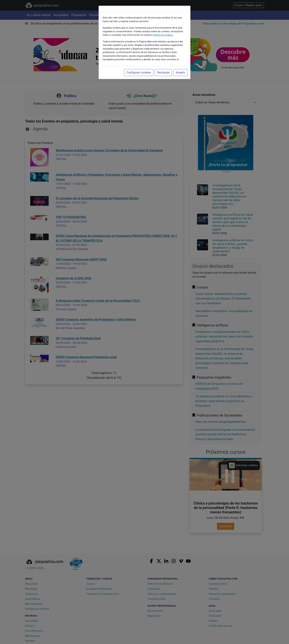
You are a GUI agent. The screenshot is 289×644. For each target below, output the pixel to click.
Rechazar (163, 72)
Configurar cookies (139, 72)
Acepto (180, 72)
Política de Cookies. (163, 35)
